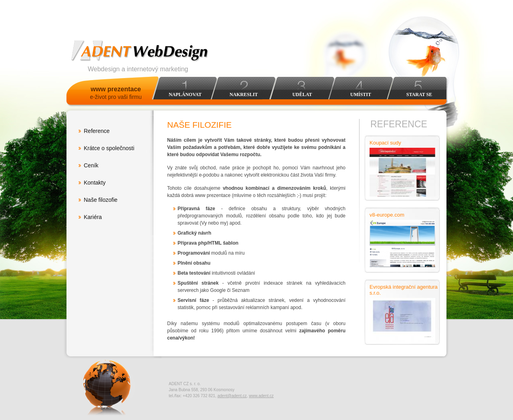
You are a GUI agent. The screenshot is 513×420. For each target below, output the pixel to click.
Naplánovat (185, 94)
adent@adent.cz (232, 396)
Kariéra (93, 217)
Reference (97, 131)
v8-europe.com (387, 215)
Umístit (361, 94)
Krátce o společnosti (109, 148)
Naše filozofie (101, 200)
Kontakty (95, 183)
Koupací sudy (385, 143)
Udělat (302, 94)
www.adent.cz (261, 396)
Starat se (419, 94)
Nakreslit (244, 94)
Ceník (91, 165)
